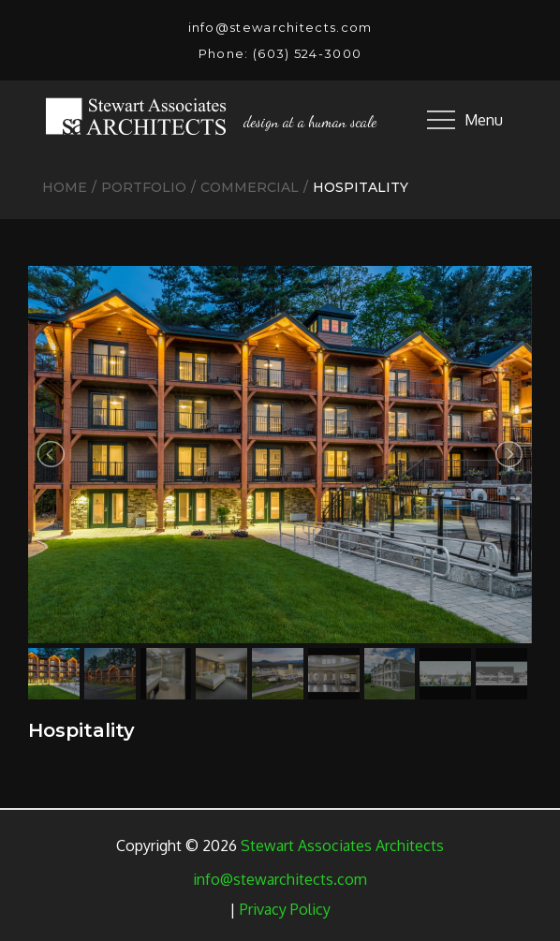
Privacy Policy (285, 909)
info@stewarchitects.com (280, 27)
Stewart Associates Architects (342, 845)
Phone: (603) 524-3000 (280, 53)
